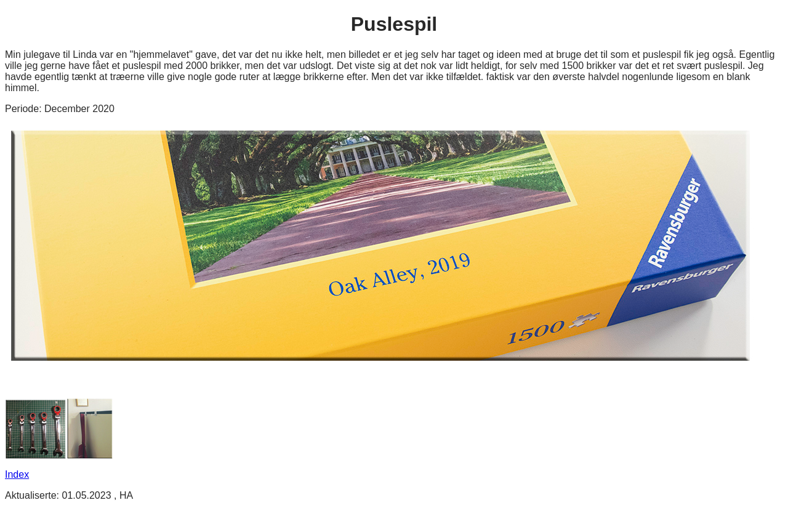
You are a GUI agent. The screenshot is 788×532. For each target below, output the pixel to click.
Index (17, 474)
